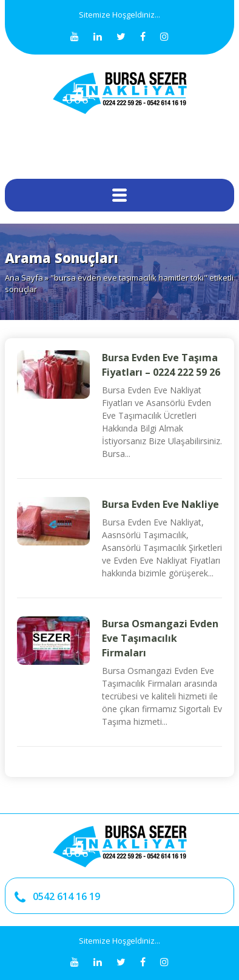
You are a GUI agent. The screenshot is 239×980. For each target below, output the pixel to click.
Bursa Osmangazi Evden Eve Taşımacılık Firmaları (160, 638)
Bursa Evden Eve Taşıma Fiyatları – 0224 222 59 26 (161, 365)
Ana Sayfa (24, 278)
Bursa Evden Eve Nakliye (160, 504)
